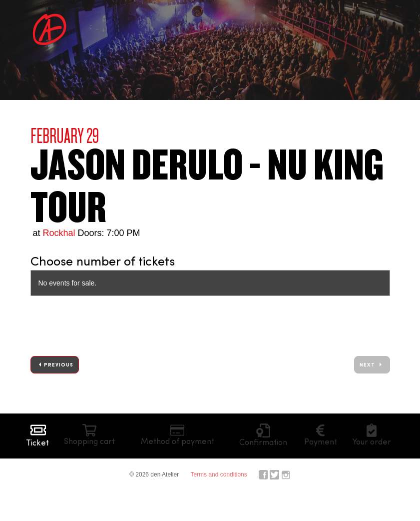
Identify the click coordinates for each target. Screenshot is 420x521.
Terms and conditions (218, 474)
